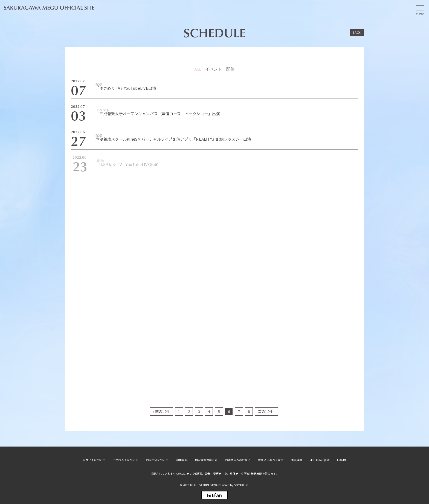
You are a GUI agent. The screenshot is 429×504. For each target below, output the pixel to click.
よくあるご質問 (320, 460)
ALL (198, 69)
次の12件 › (266, 411)
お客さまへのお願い (238, 460)
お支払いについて (157, 460)
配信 (231, 69)
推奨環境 (297, 460)
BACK (357, 32)
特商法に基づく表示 (271, 460)
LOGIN (341, 460)
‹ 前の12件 (161, 411)
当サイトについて (94, 460)
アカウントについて (126, 460)
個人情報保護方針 (206, 460)
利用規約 (182, 460)
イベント (214, 69)
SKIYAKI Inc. (242, 485)
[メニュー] (420, 9)
